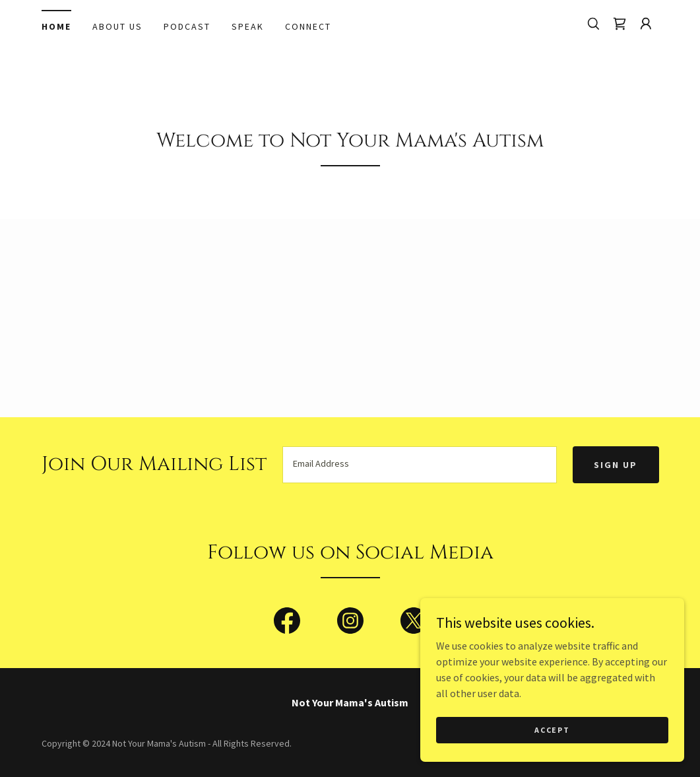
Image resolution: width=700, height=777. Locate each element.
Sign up (616, 465)
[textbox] (420, 465)
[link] (620, 24)
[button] (646, 24)
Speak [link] (248, 26)
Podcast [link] (187, 26)
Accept (552, 730)
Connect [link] (308, 26)
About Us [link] (117, 26)
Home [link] (56, 26)
